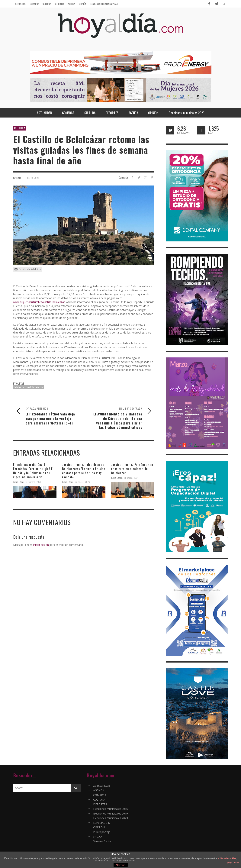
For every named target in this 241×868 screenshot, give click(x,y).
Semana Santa (102, 841)
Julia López (19, 482)
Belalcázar (19, 387)
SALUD (98, 836)
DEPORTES (100, 804)
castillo (31, 387)
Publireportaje (102, 832)
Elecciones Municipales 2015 (111, 809)
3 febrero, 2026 (34, 482)
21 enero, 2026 (131, 478)
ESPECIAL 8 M (102, 823)
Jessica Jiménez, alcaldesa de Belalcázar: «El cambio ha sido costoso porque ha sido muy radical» (84, 471)
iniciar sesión (41, 545)
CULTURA (20, 128)
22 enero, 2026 (82, 482)
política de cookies (227, 858)
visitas (40, 387)
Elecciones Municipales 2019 (111, 813)
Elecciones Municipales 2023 (111, 818)
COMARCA (100, 795)
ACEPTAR (120, 865)
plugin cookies (233, 862)
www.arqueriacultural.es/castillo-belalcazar (39, 302)
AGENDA (99, 790)
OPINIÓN (99, 827)
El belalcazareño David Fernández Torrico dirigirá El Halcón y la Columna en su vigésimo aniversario (33, 471)
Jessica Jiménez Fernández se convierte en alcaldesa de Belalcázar (132, 469)
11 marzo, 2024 (32, 178)
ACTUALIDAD (102, 786)
